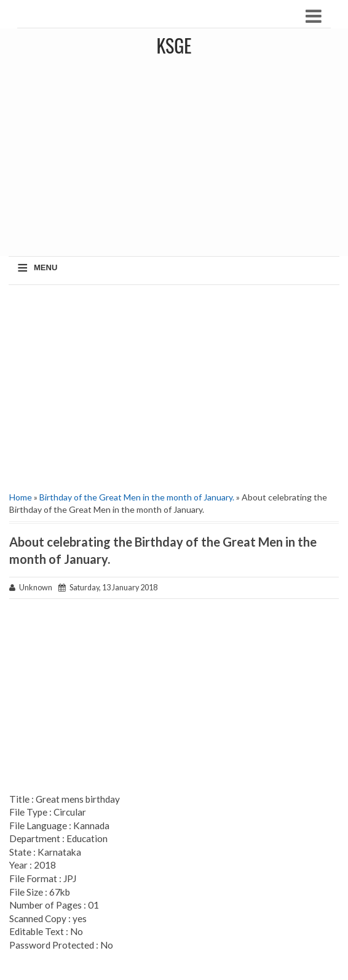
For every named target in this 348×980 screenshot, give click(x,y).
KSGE (174, 45)
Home (21, 497)
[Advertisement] (174, 384)
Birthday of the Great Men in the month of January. (137, 497)
